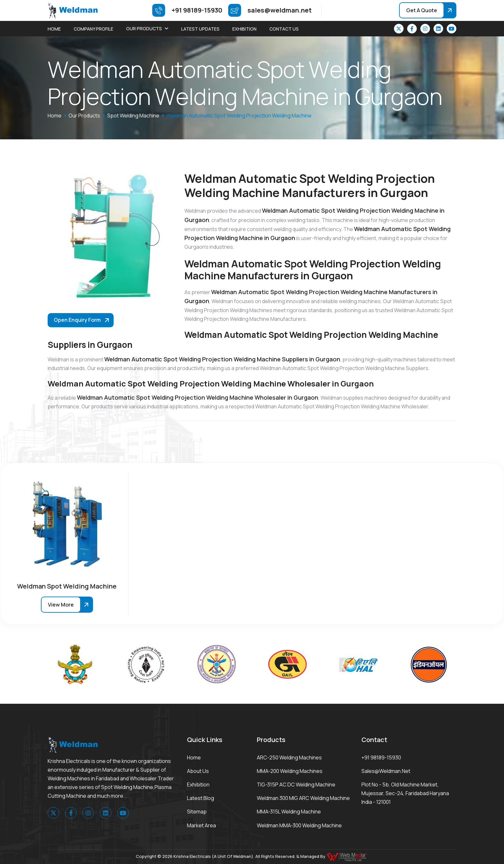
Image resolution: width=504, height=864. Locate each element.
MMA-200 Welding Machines (290, 771)
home (55, 116)
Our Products (144, 28)
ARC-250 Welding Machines (289, 757)
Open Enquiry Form (77, 320)
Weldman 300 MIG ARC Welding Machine (303, 798)
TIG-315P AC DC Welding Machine (296, 785)
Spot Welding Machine (133, 116)
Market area (201, 825)
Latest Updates (200, 29)
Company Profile (93, 29)
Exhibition (244, 29)
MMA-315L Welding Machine (289, 812)
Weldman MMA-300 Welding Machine (299, 825)
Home (54, 29)
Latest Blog (201, 798)
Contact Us (284, 29)
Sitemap (197, 812)
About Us (198, 771)
